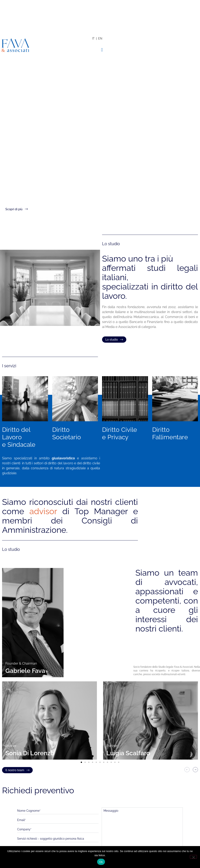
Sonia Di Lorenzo (30, 753)
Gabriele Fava (25, 671)
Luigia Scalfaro (128, 753)
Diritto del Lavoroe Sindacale (19, 437)
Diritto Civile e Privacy (120, 433)
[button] (102, 50)
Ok (101, 862)
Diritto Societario (67, 433)
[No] (193, 857)
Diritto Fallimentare (170, 433)
